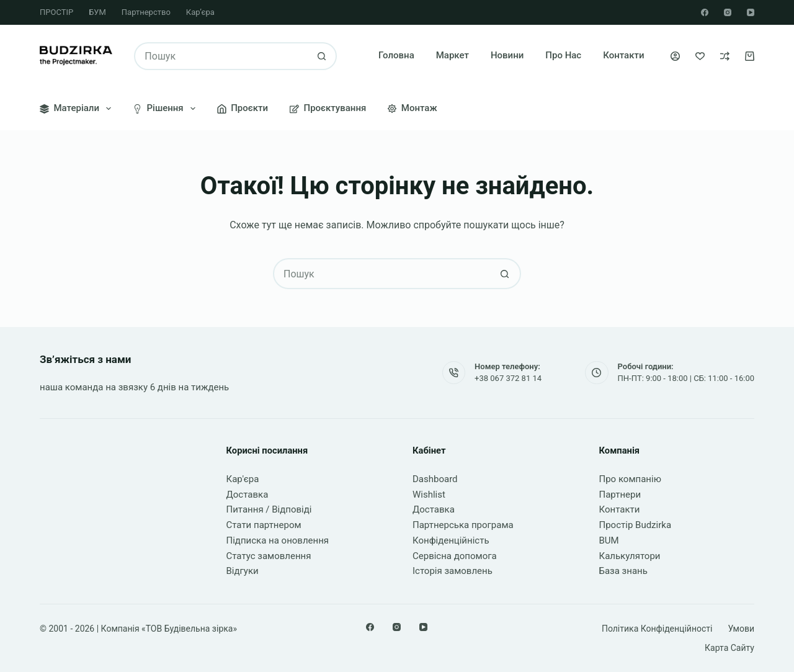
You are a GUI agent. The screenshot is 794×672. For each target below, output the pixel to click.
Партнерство (146, 12)
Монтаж (412, 108)
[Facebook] (705, 12)
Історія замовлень (453, 571)
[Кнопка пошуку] (322, 56)
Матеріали (78, 109)
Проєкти (243, 108)
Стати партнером (264, 525)
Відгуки (243, 571)
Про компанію (630, 479)
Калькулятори (630, 556)
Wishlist (429, 495)
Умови (741, 629)
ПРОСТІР (56, 12)
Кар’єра (200, 12)
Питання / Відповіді (269, 509)
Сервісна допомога (455, 556)
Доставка (248, 495)
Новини (507, 55)
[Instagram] (728, 12)
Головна (396, 55)
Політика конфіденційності (657, 629)
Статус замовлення (269, 556)
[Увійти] (675, 56)
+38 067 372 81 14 (508, 378)
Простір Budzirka (636, 525)
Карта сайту (729, 648)
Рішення (167, 109)
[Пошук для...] (221, 56)
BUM (609, 540)
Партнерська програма (463, 525)
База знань (623, 571)
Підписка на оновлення (278, 540)
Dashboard (435, 479)
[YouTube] (751, 12)
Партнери (620, 495)
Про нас (563, 55)
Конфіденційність (451, 540)
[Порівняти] (725, 56)
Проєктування (328, 108)
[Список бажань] (700, 56)
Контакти (623, 55)
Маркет (453, 55)
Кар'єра (243, 479)
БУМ (97, 12)
